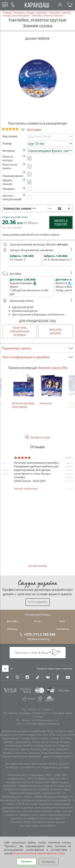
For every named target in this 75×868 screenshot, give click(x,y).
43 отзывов (34, 129)
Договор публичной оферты (38, 826)
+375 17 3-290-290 (26, 724)
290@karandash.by (39, 639)
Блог (62, 621)
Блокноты (51, 389)
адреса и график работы (58, 756)
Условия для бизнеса (38, 615)
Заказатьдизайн (55, 331)
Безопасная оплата (37, 301)
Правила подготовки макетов (54, 669)
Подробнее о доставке (55, 767)
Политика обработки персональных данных (38, 822)
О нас (37, 621)
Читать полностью (26, 488)
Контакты (63, 629)
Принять (26, 861)
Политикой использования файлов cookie (39, 853)
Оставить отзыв (40, 437)
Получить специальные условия (19, 331)
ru (5, 669)
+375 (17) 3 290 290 (40, 634)
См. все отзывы (38, 566)
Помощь (12, 629)
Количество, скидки (17, 208)
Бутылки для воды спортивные (24, 391)
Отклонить (49, 861)
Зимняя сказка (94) (53, 368)
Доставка (37, 274)
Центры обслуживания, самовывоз (37, 250)
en (12, 669)
